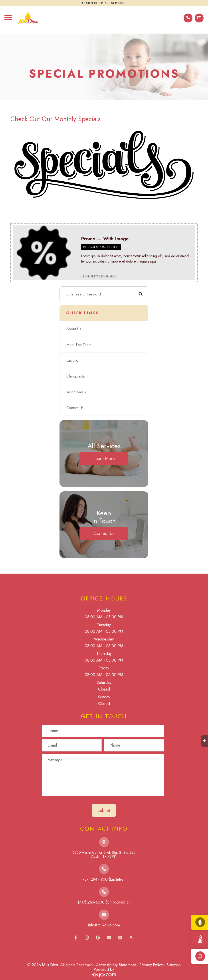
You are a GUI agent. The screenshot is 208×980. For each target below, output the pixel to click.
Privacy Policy (151, 965)
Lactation (73, 360)
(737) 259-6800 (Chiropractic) (104, 902)
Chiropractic (76, 376)
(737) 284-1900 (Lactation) (104, 879)
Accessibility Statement (116, 965)
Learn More (104, 458)
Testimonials (76, 392)
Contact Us (75, 408)
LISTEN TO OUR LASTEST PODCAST (106, 3)
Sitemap (174, 965)
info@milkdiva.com (104, 925)
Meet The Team (79, 345)
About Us (74, 329)
